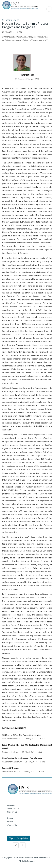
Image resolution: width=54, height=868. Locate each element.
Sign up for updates (19, 838)
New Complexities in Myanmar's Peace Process (22, 758)
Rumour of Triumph (11, 768)
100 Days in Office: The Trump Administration (22, 735)
